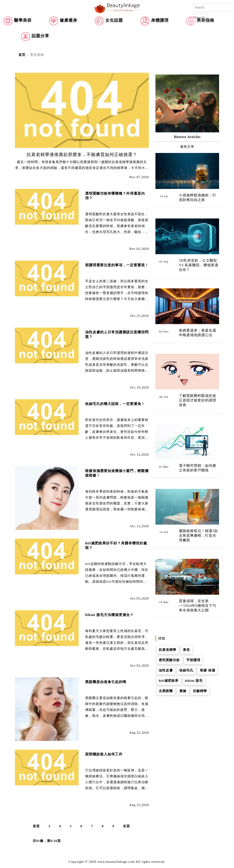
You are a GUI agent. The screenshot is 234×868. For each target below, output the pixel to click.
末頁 (126, 826)
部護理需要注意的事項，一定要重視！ (117, 265)
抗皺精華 (200, 691)
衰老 (186, 650)
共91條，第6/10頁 (47, 841)
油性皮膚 (166, 670)
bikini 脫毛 (194, 681)
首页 (22, 55)
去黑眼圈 (166, 691)
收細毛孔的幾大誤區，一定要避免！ (115, 404)
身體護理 (160, 20)
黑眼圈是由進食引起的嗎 (106, 682)
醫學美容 (23, 20)
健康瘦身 (68, 20)
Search (200, 17)
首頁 (36, 826)
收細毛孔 (186, 670)
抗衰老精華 (167, 650)
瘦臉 (183, 691)
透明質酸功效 (169, 660)
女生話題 (114, 20)
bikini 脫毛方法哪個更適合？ (109, 615)
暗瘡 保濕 (208, 670)
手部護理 (193, 660)
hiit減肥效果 (169, 681)
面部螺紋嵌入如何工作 (104, 754)
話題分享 (40, 36)
